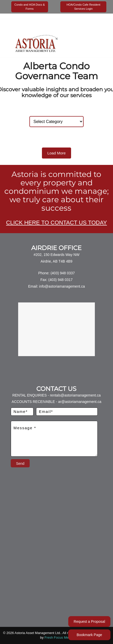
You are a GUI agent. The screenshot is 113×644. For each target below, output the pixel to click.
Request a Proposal (89, 622)
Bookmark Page (89, 635)
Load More (56, 153)
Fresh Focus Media (59, 637)
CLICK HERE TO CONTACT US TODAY (56, 223)
